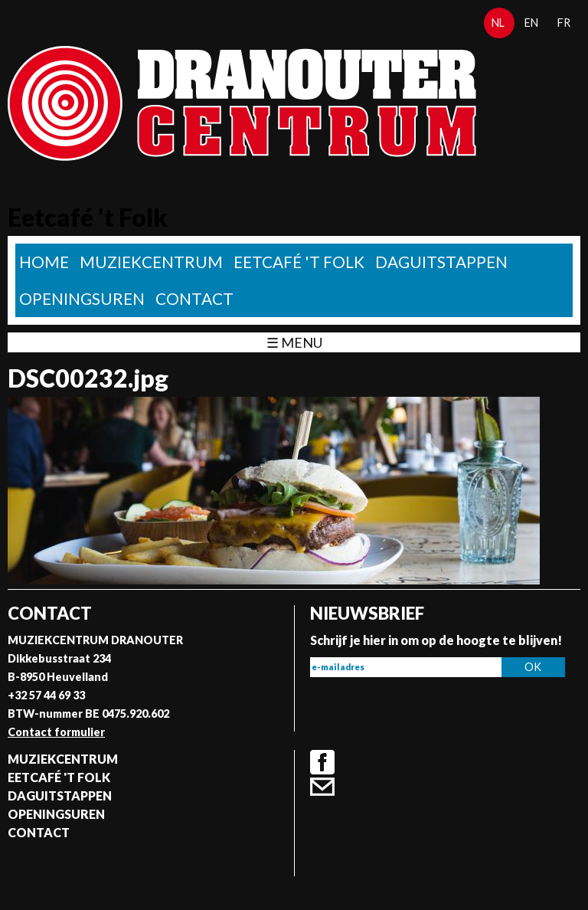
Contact (194, 298)
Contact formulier (56, 732)
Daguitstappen (441, 262)
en (531, 23)
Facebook (322, 762)
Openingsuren (82, 298)
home (44, 262)
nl (498, 23)
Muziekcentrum (151, 262)
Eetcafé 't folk (299, 262)
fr (564, 23)
